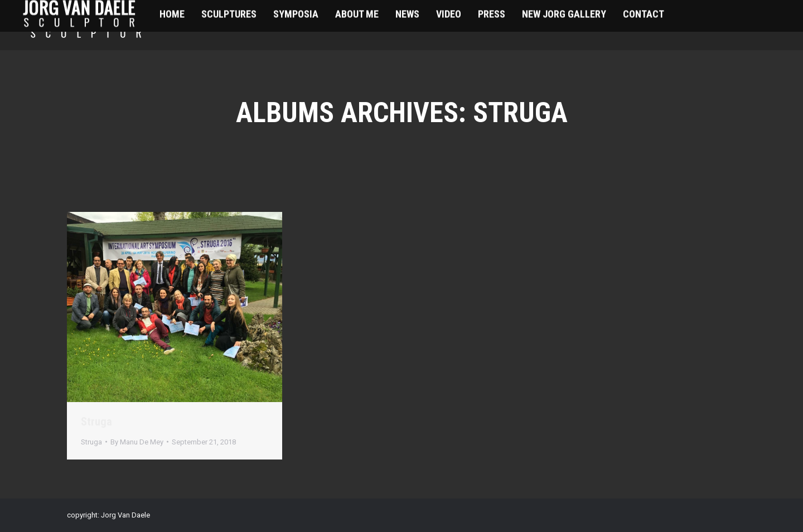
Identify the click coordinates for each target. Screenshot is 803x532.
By (137, 442)
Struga (96, 422)
